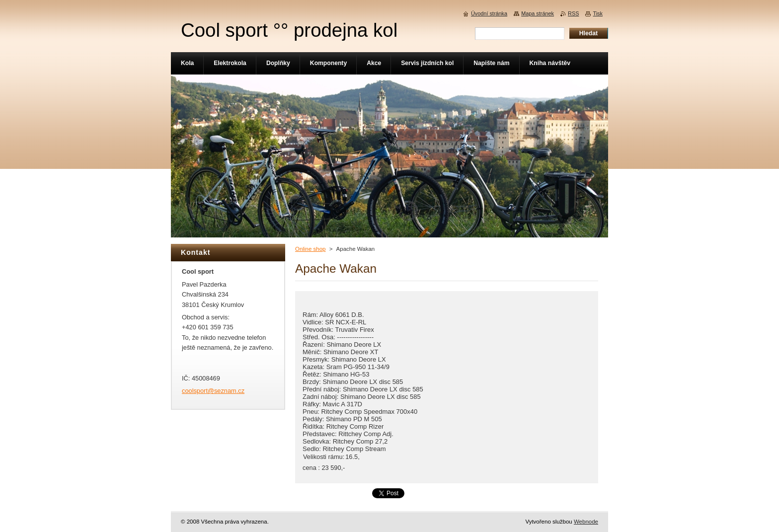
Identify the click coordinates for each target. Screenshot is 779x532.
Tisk (598, 13)
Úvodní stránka (489, 13)
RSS (573, 13)
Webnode (586, 522)
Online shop (310, 249)
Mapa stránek (538, 13)
